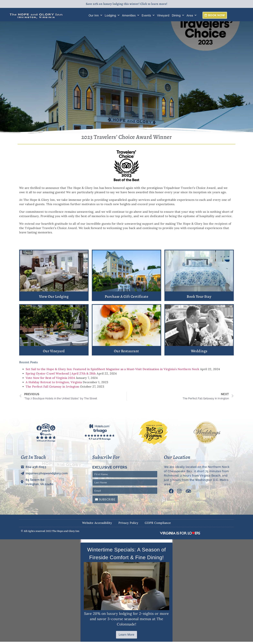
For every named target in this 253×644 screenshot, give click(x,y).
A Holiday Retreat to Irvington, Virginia (54, 384)
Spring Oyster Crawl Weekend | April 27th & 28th (61, 376)
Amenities (131, 15)
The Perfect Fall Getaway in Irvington (52, 389)
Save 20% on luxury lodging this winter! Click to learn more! (127, 4)
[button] (126, 543)
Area (191, 15)
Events (148, 15)
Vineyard (163, 15)
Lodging (112, 15)
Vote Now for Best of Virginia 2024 (50, 380)
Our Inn (95, 15)
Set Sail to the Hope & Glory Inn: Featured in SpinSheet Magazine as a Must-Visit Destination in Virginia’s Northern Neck (112, 371)
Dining (178, 15)
